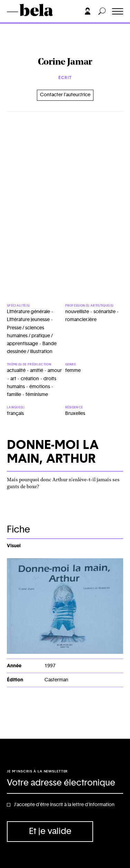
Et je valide (50, 831)
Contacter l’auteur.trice (65, 95)
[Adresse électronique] (65, 783)
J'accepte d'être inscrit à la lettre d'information (64, 805)
